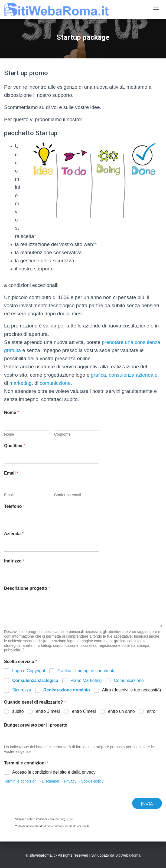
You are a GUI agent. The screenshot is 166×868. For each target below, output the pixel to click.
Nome (9, 434)
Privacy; (71, 781)
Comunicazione (129, 680)
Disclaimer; (51, 781)
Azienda (14, 534)
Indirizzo (14, 561)
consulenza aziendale (133, 375)
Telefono (14, 506)
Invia (147, 804)
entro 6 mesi (84, 711)
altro (151, 711)
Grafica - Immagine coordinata (87, 671)
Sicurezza (22, 690)
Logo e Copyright (29, 671)
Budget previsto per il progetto (36, 725)
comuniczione (55, 383)
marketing (21, 383)
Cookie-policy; (93, 781)
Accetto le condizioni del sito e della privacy (54, 772)
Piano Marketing (86, 680)
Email (9, 495)
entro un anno (121, 711)
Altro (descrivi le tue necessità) (132, 690)
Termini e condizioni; (21, 781)
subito (18, 711)
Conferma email (68, 495)
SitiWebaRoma (128, 855)
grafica (98, 375)
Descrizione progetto (27, 588)
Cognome (62, 434)
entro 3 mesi (48, 711)
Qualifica (15, 446)
